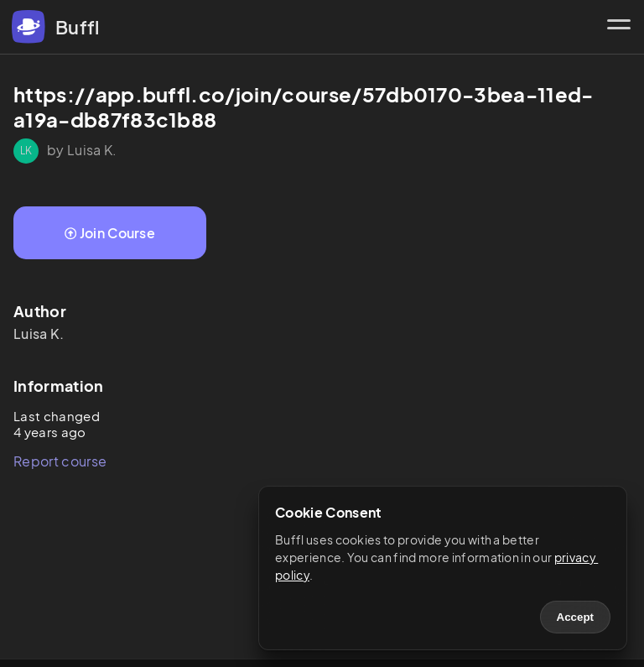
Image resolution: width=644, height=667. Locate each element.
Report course (60, 461)
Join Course (110, 233)
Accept (575, 617)
